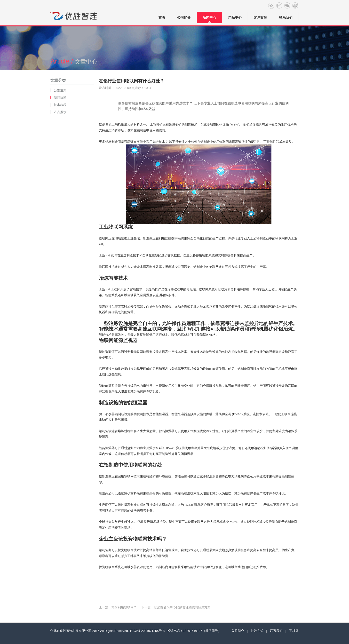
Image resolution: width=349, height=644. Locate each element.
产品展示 (60, 112)
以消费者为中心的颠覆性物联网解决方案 (182, 607)
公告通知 (60, 90)
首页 (162, 17)
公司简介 (184, 17)
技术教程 (60, 105)
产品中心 (235, 17)
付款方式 (257, 631)
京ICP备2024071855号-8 (147, 631)
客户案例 (260, 17)
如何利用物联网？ (124, 607)
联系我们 (286, 17)
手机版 (294, 631)
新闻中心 (209, 17)
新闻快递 (60, 98)
